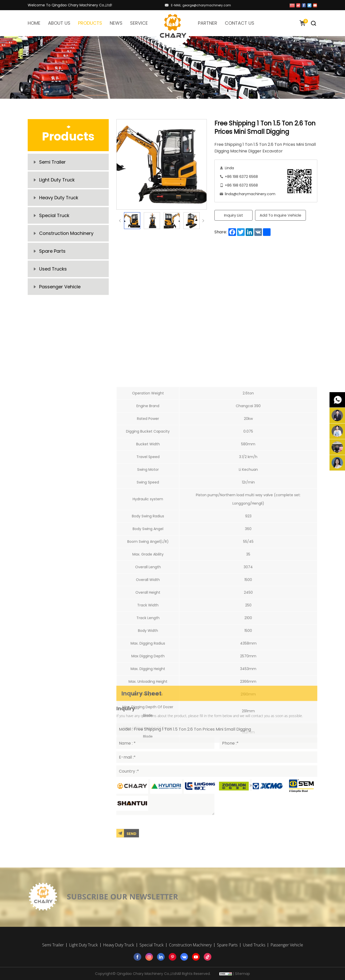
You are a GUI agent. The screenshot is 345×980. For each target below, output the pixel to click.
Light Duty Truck (57, 180)
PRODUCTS (90, 23)
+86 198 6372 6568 (241, 177)
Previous (120, 221)
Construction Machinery (66, 233)
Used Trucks (53, 269)
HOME (34, 23)
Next (203, 221)
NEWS (116, 23)
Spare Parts (52, 251)
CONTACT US (240, 23)
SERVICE (139, 23)
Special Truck (54, 215)
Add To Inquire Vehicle (280, 215)
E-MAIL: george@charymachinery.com (201, 5)
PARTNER (208, 23)
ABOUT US (59, 23)
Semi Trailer (52, 162)
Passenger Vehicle (60, 287)
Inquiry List (234, 215)
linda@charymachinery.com (250, 194)
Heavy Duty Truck (59, 198)
